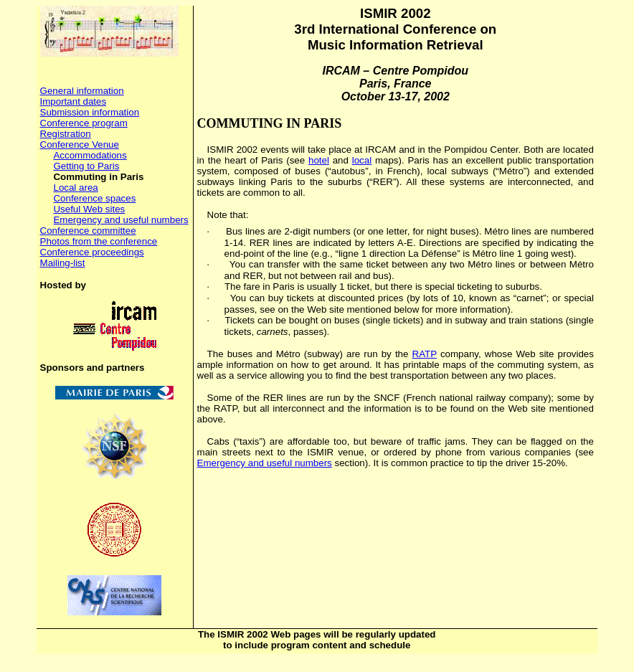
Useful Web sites (89, 209)
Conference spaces (94, 198)
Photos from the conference (99, 241)
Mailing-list (63, 263)
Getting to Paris (86, 166)
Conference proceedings (92, 252)
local (362, 160)
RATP (425, 354)
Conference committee (88, 231)
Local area (75, 188)
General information (82, 91)
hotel (319, 160)
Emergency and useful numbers (120, 220)
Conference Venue (80, 145)
